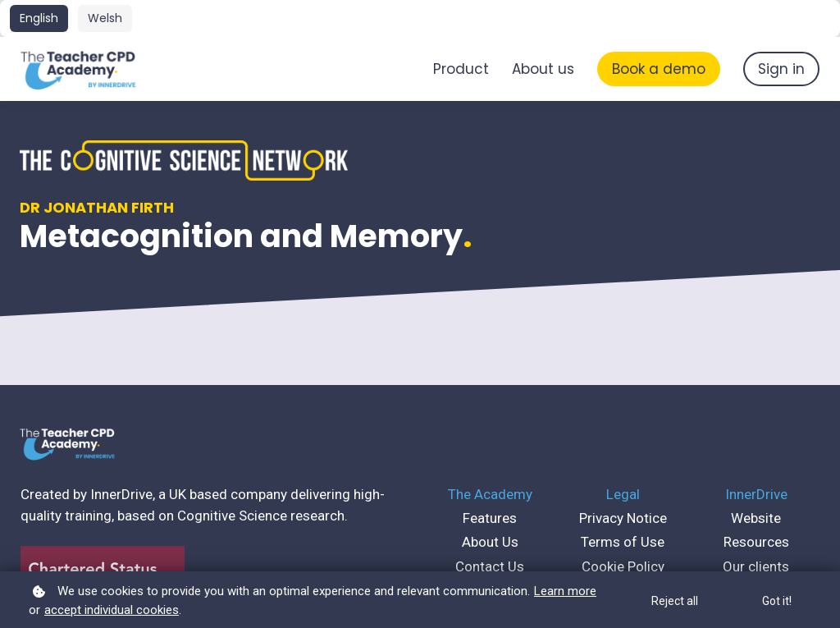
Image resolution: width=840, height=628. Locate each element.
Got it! (777, 601)
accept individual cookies (112, 610)
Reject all (675, 601)
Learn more (565, 591)
